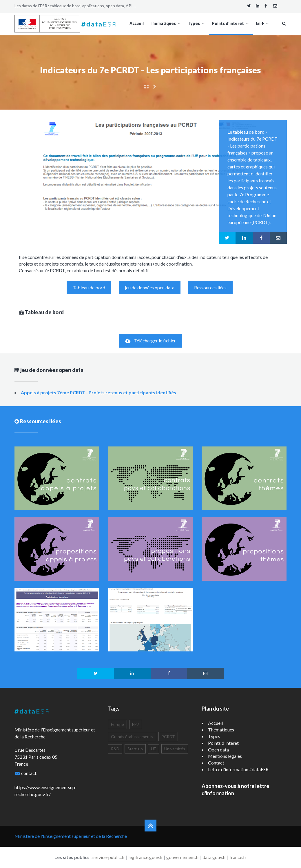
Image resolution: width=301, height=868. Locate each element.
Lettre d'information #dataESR (238, 769)
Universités (175, 749)
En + (263, 23)
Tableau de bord (89, 287)
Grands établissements (132, 737)
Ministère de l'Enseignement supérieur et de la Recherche (71, 836)
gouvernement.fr (183, 857)
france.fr (238, 857)
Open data (218, 750)
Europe (117, 724)
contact (29, 773)
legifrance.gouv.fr (146, 857)
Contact (216, 763)
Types (197, 23)
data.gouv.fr (214, 857)
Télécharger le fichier (150, 341)
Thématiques (166, 23)
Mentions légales (225, 756)
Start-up (135, 749)
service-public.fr (109, 857)
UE (154, 749)
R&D (115, 749)
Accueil (137, 23)
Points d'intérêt (231, 23)
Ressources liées (210, 287)
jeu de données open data (150, 287)
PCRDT (168, 737)
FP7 (136, 724)
